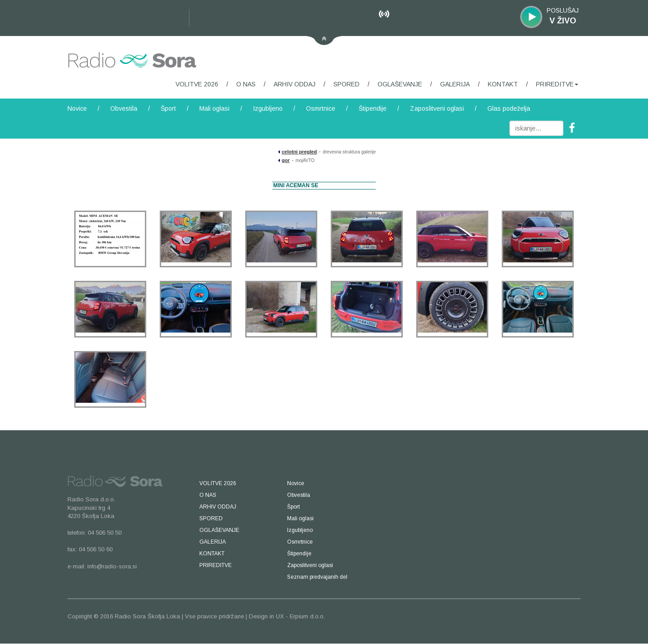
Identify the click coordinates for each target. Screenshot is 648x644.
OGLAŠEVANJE (400, 84)
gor (286, 160)
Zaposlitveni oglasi (437, 108)
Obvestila (124, 108)
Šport (168, 108)
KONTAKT (503, 84)
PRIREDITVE (557, 84)
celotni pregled (299, 152)
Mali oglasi (214, 108)
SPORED (346, 84)
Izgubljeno (268, 108)
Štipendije (373, 108)
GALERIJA (455, 84)
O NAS (246, 84)
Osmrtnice (321, 108)
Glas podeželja (509, 108)
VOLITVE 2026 (197, 84)
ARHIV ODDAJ (295, 84)
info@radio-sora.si (112, 566)
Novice (77, 108)
